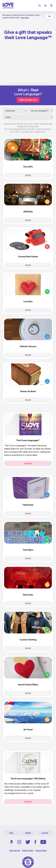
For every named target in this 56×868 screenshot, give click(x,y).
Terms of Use (15, 851)
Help (11, 833)
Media (28, 833)
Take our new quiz (28, 100)
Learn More (25, 18)
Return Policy (41, 851)
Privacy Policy (28, 851)
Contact (45, 833)
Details (28, 176)
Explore (28, 463)
